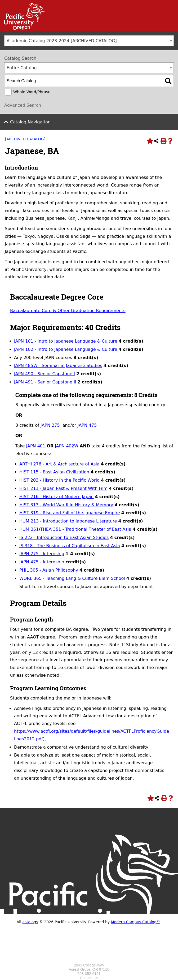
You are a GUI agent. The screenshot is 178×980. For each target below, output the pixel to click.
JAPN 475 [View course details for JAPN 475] (87, 425)
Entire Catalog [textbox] (22, 68)
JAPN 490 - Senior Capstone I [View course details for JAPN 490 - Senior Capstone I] (44, 374)
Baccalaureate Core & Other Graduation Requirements (68, 311)
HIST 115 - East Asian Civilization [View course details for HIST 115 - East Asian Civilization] (54, 472)
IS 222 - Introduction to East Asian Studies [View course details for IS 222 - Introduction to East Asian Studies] (64, 538)
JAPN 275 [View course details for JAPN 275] (50, 425)
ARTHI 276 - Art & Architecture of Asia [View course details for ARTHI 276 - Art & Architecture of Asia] (59, 464)
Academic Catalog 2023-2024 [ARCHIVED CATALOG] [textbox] (62, 41)
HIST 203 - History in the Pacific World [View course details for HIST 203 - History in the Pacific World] (59, 480)
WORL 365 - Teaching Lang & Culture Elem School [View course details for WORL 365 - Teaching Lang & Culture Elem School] (72, 578)
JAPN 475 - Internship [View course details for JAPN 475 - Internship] (42, 562)
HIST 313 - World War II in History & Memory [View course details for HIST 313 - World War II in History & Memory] (66, 505)
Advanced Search (23, 105)
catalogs (30, 922)
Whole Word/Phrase (32, 92)
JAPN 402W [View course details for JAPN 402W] (66, 446)
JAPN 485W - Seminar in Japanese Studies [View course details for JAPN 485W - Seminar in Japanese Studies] (58, 366)
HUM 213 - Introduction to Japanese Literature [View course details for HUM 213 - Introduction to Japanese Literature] (68, 521)
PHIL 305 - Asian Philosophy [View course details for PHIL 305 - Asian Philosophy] (49, 570)
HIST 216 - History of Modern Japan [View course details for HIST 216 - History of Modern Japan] (57, 497)
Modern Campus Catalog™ (136, 922)
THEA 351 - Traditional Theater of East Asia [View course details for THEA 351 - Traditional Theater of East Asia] (86, 529)
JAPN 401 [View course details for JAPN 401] (36, 446)
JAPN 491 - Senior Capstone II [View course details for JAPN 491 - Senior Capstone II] (45, 382)
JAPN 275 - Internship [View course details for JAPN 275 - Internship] (42, 554)
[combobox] (89, 41)
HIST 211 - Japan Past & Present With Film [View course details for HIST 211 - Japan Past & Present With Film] (63, 488)
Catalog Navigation (30, 122)
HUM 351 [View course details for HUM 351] (29, 529)
